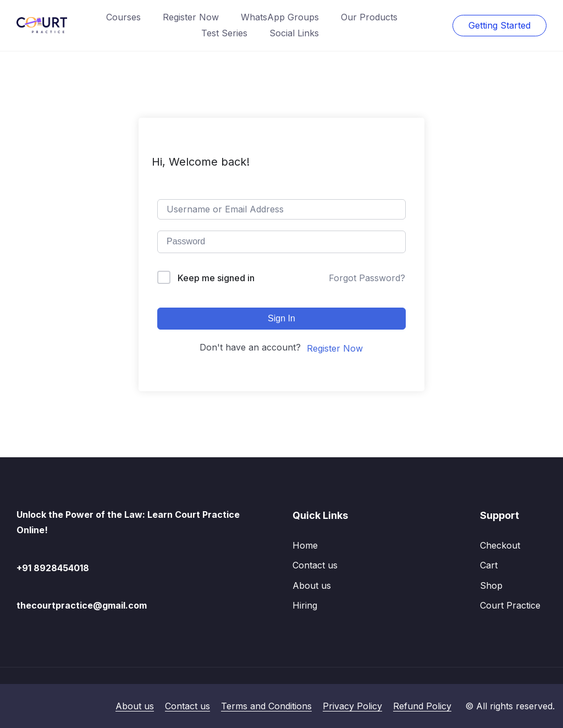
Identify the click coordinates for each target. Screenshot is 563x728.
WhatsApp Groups (280, 17)
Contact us (315, 565)
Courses (123, 17)
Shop (491, 585)
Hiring (305, 605)
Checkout (500, 545)
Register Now (191, 17)
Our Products (369, 17)
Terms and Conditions (266, 706)
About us (312, 585)
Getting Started (499, 25)
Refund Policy (422, 706)
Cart (489, 565)
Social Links (294, 33)
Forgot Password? (367, 278)
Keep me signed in (216, 278)
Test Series (224, 33)
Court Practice (510, 605)
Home (305, 545)
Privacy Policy (352, 706)
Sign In (281, 318)
